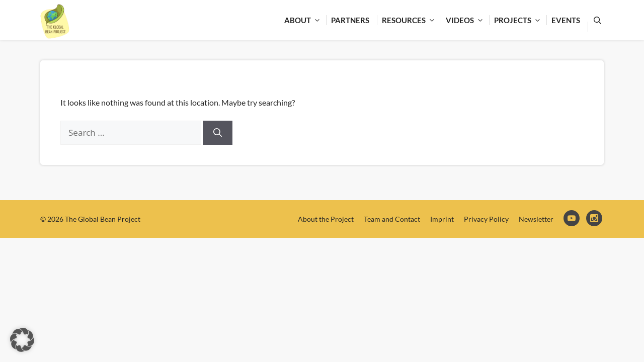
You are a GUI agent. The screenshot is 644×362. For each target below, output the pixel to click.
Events (566, 20)
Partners (350, 20)
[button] (22, 340)
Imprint (442, 219)
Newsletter (536, 219)
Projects (520, 20)
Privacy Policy (486, 219)
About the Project (326, 219)
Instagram (595, 219)
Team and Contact (392, 219)
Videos (467, 20)
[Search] (218, 133)
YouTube (572, 219)
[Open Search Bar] (596, 20)
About (305, 20)
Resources (411, 20)
